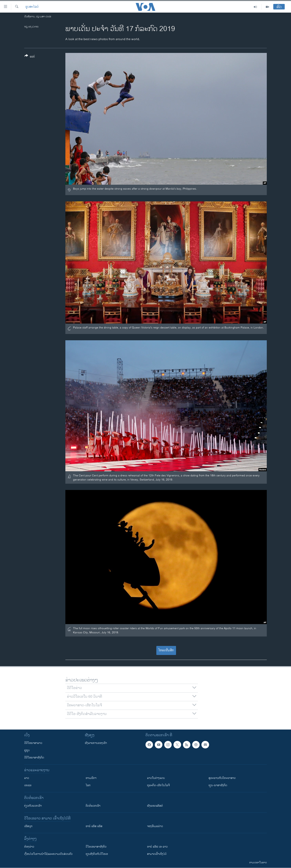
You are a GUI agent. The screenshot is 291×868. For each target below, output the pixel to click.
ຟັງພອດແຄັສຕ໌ (155, 806)
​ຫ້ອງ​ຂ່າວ (29, 847)
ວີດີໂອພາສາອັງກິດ (34, 758)
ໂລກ (88, 785)
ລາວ (27, 778)
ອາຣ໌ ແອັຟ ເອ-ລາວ (157, 847)
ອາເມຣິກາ (91, 778)
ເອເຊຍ (28, 785)
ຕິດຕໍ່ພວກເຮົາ (93, 806)
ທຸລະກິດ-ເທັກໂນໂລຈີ (158, 785)
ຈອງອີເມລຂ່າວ (155, 826)
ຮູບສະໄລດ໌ (32, 7)
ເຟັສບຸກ (28, 826)
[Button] (30, 57)
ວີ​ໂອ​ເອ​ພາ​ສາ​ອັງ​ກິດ (96, 847)
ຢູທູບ (27, 750)
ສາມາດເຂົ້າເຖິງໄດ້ (157, 854)
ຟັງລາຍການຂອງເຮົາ (96, 743)
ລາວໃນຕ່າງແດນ (156, 778)
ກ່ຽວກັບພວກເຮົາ (33, 806)
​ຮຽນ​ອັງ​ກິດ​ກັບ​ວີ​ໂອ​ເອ (97, 854)
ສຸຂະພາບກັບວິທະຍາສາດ (222, 778)
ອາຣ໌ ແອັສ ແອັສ (94, 826)
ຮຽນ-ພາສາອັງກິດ (218, 785)
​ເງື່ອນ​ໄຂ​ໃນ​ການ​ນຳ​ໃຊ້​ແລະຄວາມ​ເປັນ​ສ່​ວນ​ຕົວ (48, 854)
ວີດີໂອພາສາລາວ (33, 743)
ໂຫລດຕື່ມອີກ (166, 650)
